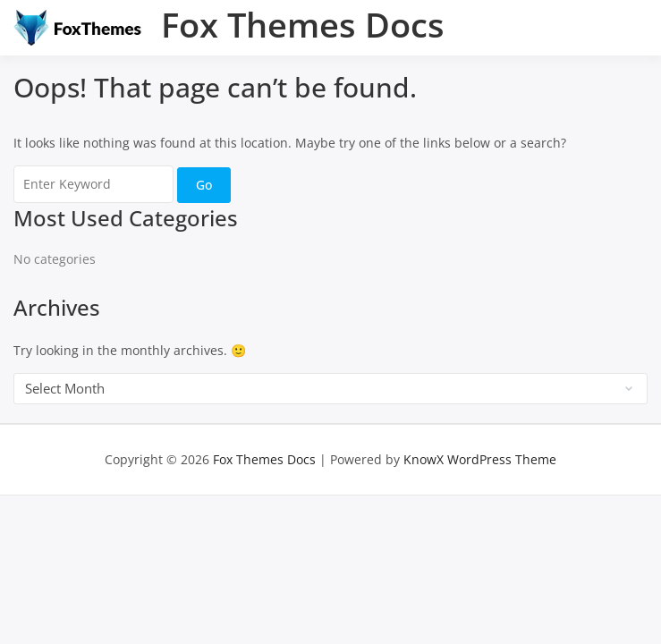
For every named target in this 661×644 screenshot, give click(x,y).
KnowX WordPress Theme (480, 459)
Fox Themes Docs (303, 24)
